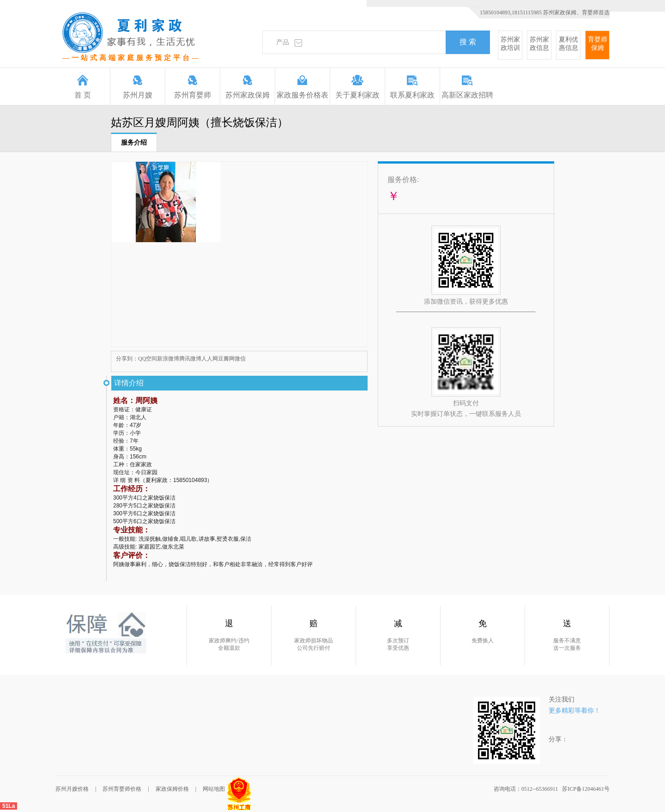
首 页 (83, 87)
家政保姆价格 (172, 789)
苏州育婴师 (193, 87)
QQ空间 (148, 359)
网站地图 (214, 789)
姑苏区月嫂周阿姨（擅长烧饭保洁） (199, 122)
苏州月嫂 (138, 87)
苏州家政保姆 (248, 87)
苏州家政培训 (510, 44)
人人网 (210, 359)
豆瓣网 (226, 359)
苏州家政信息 (539, 44)
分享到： (127, 359)
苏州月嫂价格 (72, 789)
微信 (240, 359)
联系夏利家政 (412, 87)
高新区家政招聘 (467, 87)
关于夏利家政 (357, 87)
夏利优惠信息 (568, 44)
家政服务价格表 (302, 87)
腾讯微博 (190, 359)
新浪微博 (168, 359)
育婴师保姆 (598, 44)
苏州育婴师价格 (122, 789)
